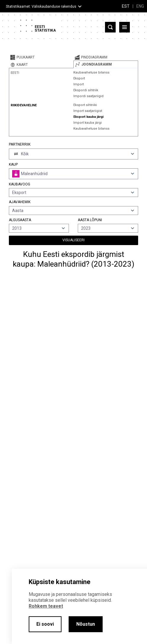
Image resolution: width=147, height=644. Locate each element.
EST (126, 6)
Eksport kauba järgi (88, 117)
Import (79, 84)
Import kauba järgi (88, 123)
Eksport (79, 78)
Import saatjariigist (88, 111)
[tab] (41, 57)
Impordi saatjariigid (88, 96)
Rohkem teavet (46, 606)
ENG (140, 6)
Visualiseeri (73, 240)
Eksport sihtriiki (85, 105)
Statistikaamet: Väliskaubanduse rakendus (41, 6)
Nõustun (86, 624)
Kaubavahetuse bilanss (91, 72)
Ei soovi (45, 624)
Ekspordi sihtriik (86, 90)
